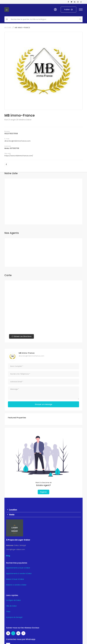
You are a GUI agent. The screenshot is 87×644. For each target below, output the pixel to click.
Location (13, 510)
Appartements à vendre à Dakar (19, 573)
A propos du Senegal (14, 617)
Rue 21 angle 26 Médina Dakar (18, 120)
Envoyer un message (44, 404)
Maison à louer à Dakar (15, 579)
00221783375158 (11, 134)
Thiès (8, 612)
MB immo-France (27, 353)
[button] (43, 510)
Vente (12, 515)
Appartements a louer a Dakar (18, 568)
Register (43, 492)
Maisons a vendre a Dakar (16, 585)
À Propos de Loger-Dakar (18, 540)
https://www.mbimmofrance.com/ (19, 156)
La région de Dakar (13, 600)
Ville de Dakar (11, 606)
